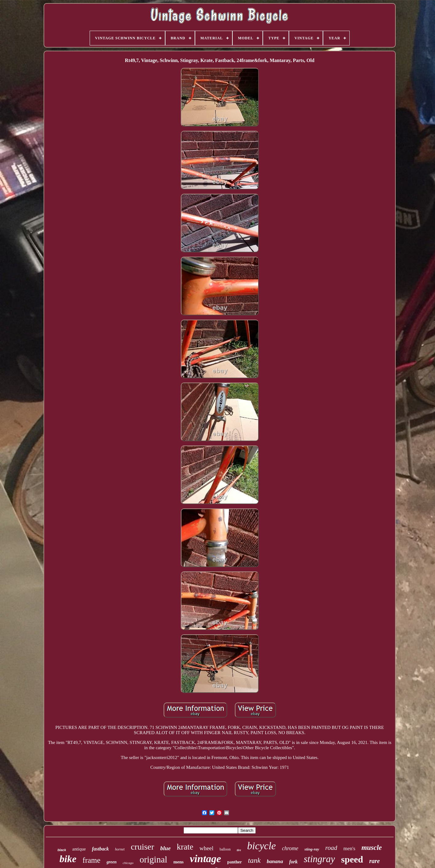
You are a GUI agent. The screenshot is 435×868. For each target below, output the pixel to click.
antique (79, 849)
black (62, 850)
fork (293, 862)
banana (275, 861)
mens (179, 862)
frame (91, 860)
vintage (205, 859)
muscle (371, 848)
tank (254, 860)
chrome (290, 848)
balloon (225, 849)
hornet (120, 849)
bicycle (261, 846)
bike (68, 859)
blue (165, 848)
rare (375, 861)
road (331, 848)
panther (234, 862)
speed (352, 859)
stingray (319, 859)
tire (239, 850)
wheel (206, 848)
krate (185, 847)
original (153, 859)
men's (349, 849)
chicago (128, 863)
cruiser (142, 847)
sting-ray (312, 849)
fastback (100, 849)
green (112, 862)
